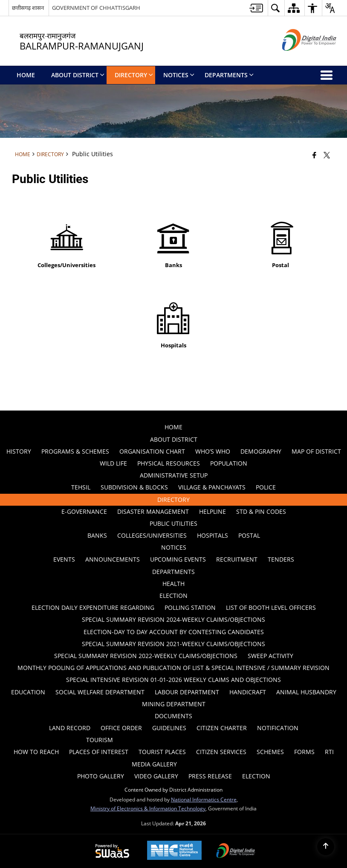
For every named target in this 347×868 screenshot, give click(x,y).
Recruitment (237, 559)
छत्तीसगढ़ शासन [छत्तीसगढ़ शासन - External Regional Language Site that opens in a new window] (28, 8)
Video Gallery (156, 776)
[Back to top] (326, 847)
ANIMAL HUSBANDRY (306, 692)
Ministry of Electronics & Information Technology (148, 808)
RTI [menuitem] (329, 752)
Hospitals (213, 535)
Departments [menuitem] (229, 75)
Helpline (213, 511)
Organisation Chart (152, 451)
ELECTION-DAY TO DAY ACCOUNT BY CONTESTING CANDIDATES (174, 632)
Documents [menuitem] (173, 716)
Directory (50, 154)
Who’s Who (213, 451)
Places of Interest (99, 752)
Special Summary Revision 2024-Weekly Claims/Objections (173, 619)
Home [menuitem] (26, 75)
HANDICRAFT (248, 692)
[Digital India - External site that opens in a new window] (299, 58)
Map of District (316, 451)
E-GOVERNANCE (84, 511)
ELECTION (173, 596)
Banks (97, 535)
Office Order (121, 728)
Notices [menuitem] (179, 75)
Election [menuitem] (256, 776)
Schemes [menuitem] (270, 752)
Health (173, 584)
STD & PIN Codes (261, 511)
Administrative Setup (174, 475)
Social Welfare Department (100, 692)
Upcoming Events (178, 559)
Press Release (210, 776)
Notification (278, 728)
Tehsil (81, 487)
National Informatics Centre (204, 799)
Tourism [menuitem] (100, 740)
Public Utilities (173, 523)
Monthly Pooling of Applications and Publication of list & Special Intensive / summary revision (173, 668)
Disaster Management (153, 511)
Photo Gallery (101, 776)
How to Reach (36, 752)
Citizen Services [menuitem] (221, 752)
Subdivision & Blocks (134, 487)
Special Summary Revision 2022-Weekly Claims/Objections (146, 656)
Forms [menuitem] (304, 752)
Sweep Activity (270, 656)
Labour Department (187, 692)
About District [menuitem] (78, 75)
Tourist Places (162, 752)
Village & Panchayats (212, 487)
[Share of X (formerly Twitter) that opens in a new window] (327, 155)
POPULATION (229, 463)
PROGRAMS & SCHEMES (75, 451)
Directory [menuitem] (134, 75)
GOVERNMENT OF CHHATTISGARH (96, 8)
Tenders (281, 559)
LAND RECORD (70, 728)
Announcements (113, 559)
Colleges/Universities (152, 535)
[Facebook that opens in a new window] (314, 155)
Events (64, 559)
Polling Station (190, 607)
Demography (261, 451)
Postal (249, 535)
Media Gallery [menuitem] (154, 764)
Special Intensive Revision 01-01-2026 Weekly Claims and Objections (173, 680)
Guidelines (169, 728)
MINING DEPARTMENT (174, 704)
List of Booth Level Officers (271, 607)
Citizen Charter (222, 728)
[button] (275, 8)
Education (28, 692)
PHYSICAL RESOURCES (169, 463)
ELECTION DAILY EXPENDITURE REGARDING (93, 607)
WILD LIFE (113, 463)
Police (266, 487)
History (19, 451)
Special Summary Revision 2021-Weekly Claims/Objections (173, 644)
